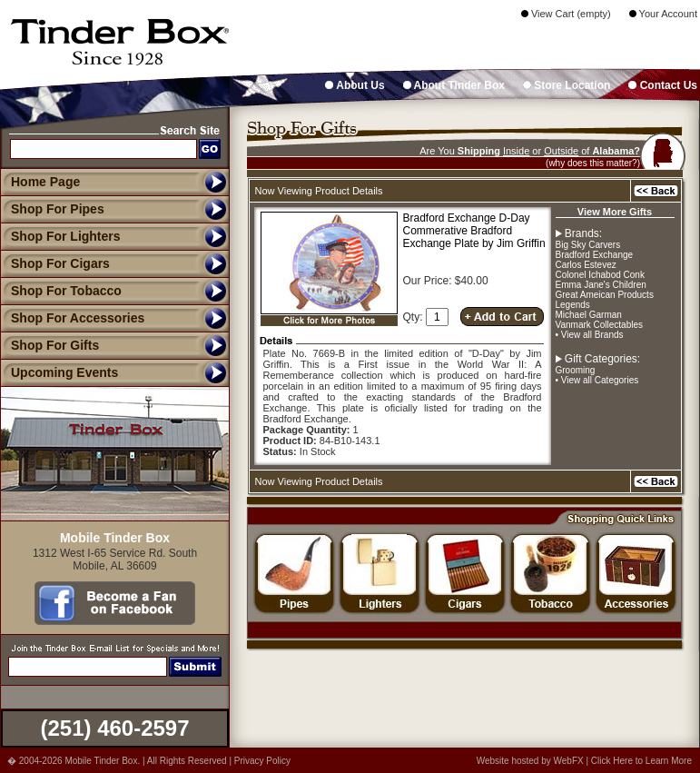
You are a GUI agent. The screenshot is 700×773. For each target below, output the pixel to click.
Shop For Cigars (55, 263)
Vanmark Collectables (600, 325)
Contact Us (663, 85)
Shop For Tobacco (61, 291)
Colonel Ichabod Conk (600, 275)
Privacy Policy (262, 761)
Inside (516, 151)
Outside (561, 151)
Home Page (45, 182)
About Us (355, 85)
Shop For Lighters (60, 236)
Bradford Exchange (595, 255)
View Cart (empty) (566, 14)
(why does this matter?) (593, 163)
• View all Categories (597, 380)
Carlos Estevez (586, 265)
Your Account (663, 14)
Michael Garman (589, 315)
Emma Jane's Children (601, 285)
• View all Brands (590, 335)
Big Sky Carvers (588, 245)
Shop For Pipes (52, 209)
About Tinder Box (454, 85)
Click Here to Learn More (641, 761)
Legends (573, 305)
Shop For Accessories (72, 318)
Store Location (567, 85)
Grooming (576, 370)
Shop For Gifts (49, 345)
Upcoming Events (59, 372)
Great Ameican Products (605, 295)
